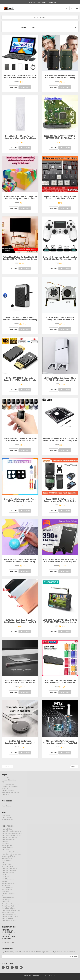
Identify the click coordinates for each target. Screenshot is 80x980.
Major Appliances (7, 920)
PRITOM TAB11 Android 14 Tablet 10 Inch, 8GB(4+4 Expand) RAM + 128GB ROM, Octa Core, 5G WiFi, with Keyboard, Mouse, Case (20, 79)
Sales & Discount (7, 819)
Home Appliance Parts (9, 922)
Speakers (5, 843)
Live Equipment (7, 847)
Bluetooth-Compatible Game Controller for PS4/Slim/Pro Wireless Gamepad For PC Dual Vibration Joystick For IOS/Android (60, 260)
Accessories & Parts (8, 858)
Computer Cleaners (8, 874)
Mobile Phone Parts (8, 908)
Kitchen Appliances (8, 914)
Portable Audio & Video (9, 839)
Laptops (4, 883)
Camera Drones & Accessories (12, 833)
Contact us (32, 2)
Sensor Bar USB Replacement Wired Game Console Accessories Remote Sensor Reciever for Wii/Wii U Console (20, 683)
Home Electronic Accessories (11, 856)
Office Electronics (7, 868)
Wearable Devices (7, 860)
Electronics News (7, 821)
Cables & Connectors (8, 895)
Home (36, 17)
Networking (5, 893)
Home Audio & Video (8, 841)
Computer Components (9, 870)
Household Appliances (9, 916)
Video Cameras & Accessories (11, 837)
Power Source (6, 866)
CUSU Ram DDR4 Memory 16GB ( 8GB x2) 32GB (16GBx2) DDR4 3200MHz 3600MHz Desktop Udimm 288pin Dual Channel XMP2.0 (60, 684)
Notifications (6, 817)
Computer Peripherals (9, 872)
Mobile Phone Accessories (10, 906)
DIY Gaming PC (6, 901)
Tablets (4, 877)
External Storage (7, 889)
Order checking (41, 2)
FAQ (3, 784)
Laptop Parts (6, 887)
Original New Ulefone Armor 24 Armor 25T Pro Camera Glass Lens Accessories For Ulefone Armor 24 (20, 501)
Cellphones (5, 904)
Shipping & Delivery (8, 792)
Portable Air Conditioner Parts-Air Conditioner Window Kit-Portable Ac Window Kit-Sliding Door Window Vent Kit (20, 139)
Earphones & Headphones (10, 854)
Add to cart (25, 87)
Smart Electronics (7, 850)
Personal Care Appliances (10, 918)
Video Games (6, 852)
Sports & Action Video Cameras (12, 835)
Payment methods (8, 786)
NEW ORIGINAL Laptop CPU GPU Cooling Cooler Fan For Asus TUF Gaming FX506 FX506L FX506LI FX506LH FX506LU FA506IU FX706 (60, 321)
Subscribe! (74, 959)
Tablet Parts (6, 879)
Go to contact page (8, 944)
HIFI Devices (5, 845)
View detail (14, 87)
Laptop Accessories (8, 885)
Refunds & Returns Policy (10, 788)
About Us (5, 790)
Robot (4, 864)
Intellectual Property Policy (10, 794)
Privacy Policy (6, 780)
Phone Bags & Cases (8, 910)
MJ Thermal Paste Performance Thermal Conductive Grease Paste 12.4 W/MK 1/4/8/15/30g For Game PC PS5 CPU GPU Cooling (60, 744)
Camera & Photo (7, 831)
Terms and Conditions (9, 782)
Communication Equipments (11, 912)
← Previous (7, 767)
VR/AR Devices (7, 862)
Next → (74, 767)
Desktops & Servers (8, 899)
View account (52, 2)
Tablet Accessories (8, 881)
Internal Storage (7, 891)
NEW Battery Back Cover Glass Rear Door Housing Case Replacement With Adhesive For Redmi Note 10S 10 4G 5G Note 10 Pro (20, 623)
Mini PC (4, 897)
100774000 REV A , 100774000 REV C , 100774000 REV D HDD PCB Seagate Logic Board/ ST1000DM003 (60, 138)
